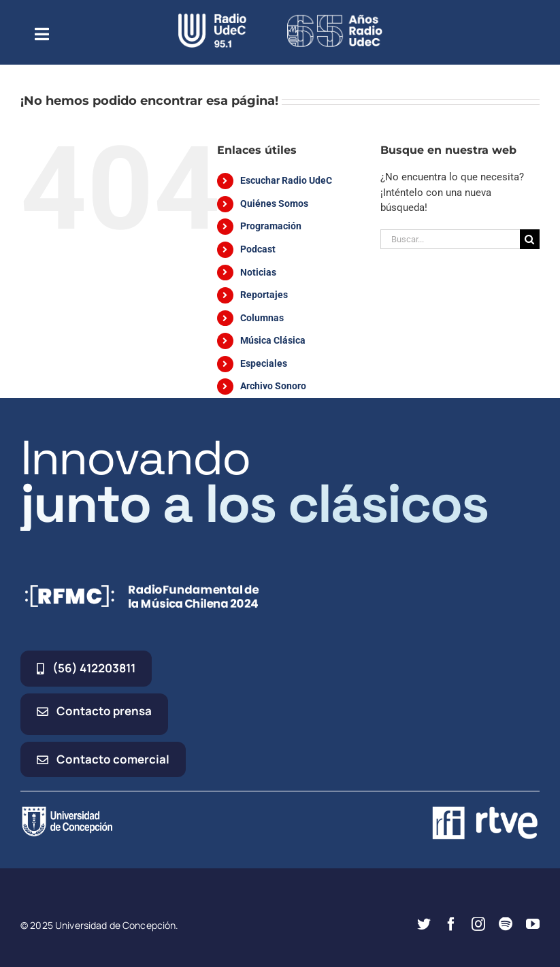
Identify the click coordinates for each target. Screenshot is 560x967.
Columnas (262, 318)
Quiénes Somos (274, 203)
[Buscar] (530, 239)
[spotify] (506, 924)
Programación (271, 226)
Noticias (258, 272)
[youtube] (533, 924)
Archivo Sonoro (273, 386)
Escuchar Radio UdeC (286, 180)
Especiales (264, 363)
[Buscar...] (450, 239)
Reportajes (264, 295)
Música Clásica (273, 340)
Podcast (258, 249)
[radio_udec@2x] (212, 18)
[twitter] (424, 924)
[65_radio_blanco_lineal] (335, 18)
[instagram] (478, 924)
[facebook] (451, 924)
